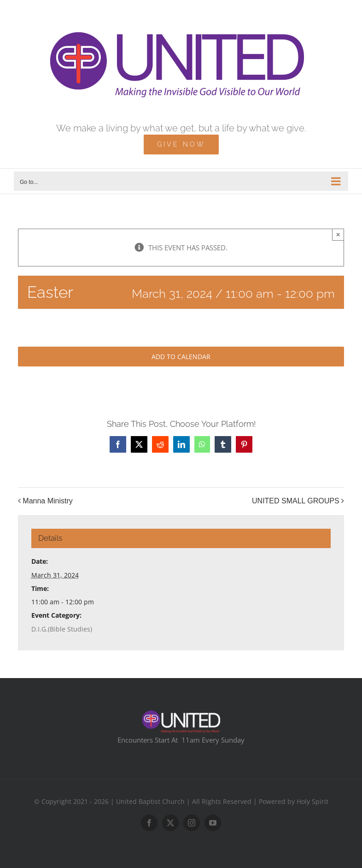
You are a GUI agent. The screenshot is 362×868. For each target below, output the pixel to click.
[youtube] (213, 823)
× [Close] (338, 234)
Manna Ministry (47, 501)
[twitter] (170, 823)
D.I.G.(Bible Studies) (62, 629)
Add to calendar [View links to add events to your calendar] (181, 357)
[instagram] (192, 823)
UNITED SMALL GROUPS (296, 501)
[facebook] (149, 823)
